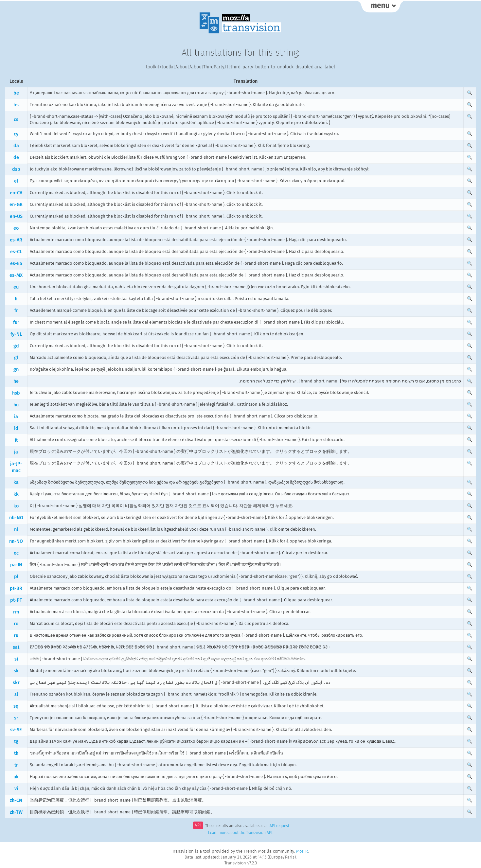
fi (16, 299)
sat (16, 647)
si (16, 659)
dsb (16, 169)
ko (16, 506)
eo (16, 228)
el (16, 181)
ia (16, 417)
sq (16, 706)
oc (16, 553)
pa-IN (16, 565)
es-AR (16, 240)
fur (16, 322)
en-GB (16, 205)
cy (16, 134)
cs (16, 120)
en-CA (16, 193)
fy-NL (16, 334)
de (16, 158)
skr (16, 683)
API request (279, 826)
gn (16, 370)
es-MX (16, 275)
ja (16, 452)
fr (16, 311)
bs (16, 105)
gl (16, 358)
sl (16, 694)
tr (16, 765)
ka (16, 482)
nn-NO (16, 541)
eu (16, 287)
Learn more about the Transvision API (240, 833)
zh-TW (16, 812)
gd (16, 346)
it (16, 440)
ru (16, 636)
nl (16, 530)
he (16, 381)
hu (16, 405)
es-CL (16, 252)
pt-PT (16, 600)
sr (16, 718)
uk (16, 777)
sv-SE (16, 730)
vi (16, 789)
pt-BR (16, 588)
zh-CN (16, 800)
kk (16, 494)
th (16, 753)
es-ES (16, 264)
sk (16, 671)
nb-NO (16, 518)
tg (16, 742)
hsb (16, 393)
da (16, 146)
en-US (16, 216)
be (16, 93)
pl (16, 577)
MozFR (302, 851)
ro (16, 624)
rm (16, 612)
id (16, 428)
